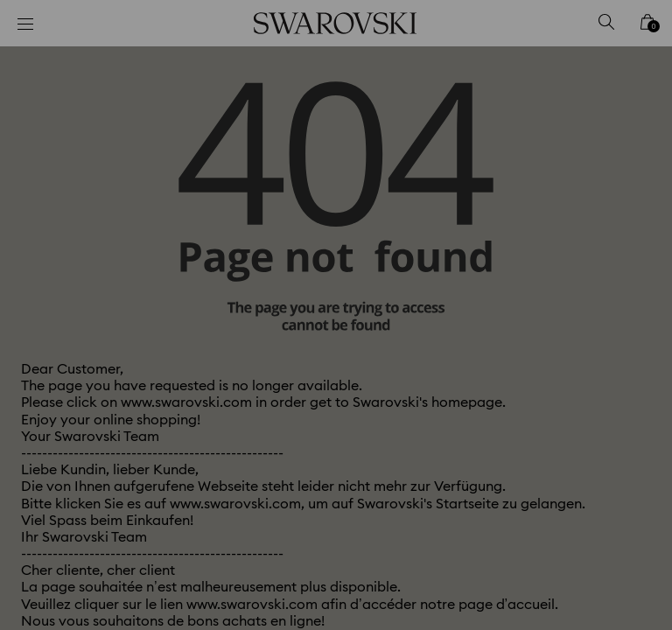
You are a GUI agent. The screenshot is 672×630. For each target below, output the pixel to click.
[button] (624, 206)
